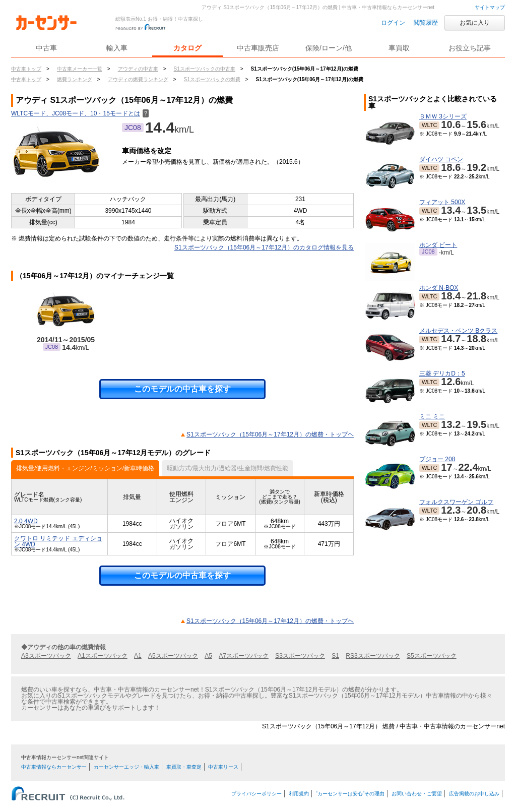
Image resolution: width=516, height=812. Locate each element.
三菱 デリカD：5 (442, 373)
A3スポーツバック (46, 656)
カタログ (187, 48)
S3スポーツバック (300, 656)
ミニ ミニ (432, 416)
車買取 (399, 48)
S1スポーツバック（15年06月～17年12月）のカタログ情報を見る (264, 247)
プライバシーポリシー (256, 794)
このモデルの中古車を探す (182, 389)
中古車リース (223, 767)
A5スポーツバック (173, 656)
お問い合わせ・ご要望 (417, 794)
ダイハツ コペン (441, 159)
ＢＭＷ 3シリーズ (443, 116)
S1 (335, 656)
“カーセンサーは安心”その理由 (350, 794)
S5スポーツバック (432, 656)
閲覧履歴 (426, 23)
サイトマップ (490, 7)
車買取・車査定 (184, 767)
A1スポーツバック (103, 656)
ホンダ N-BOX (439, 288)
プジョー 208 (437, 459)
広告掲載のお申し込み (474, 794)
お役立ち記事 (470, 48)
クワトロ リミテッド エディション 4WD (58, 541)
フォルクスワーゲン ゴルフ (456, 502)
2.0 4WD (26, 521)
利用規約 (299, 794)
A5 (208, 656)
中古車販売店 (258, 48)
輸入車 (117, 48)
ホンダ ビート (438, 245)
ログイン (393, 23)
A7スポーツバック (244, 656)
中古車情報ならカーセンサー (54, 767)
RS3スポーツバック (373, 656)
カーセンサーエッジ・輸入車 (126, 767)
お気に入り (475, 23)
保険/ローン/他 (329, 48)
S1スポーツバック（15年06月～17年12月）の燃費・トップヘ (270, 434)
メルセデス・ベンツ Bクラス (458, 331)
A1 (138, 656)
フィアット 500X (442, 202)
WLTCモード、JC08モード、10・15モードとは (80, 113)
